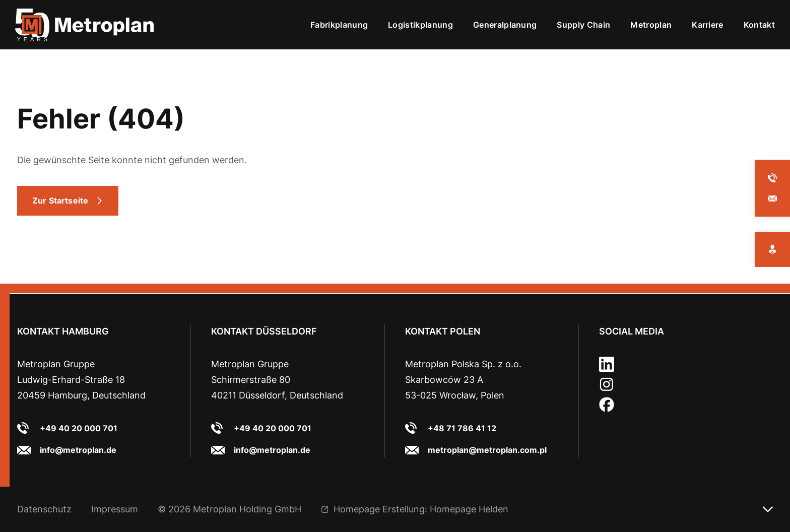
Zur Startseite (60, 201)
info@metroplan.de (78, 450)
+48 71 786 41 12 (462, 428)
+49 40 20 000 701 (79, 428)
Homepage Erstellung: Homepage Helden (421, 509)
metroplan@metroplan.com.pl (487, 450)
